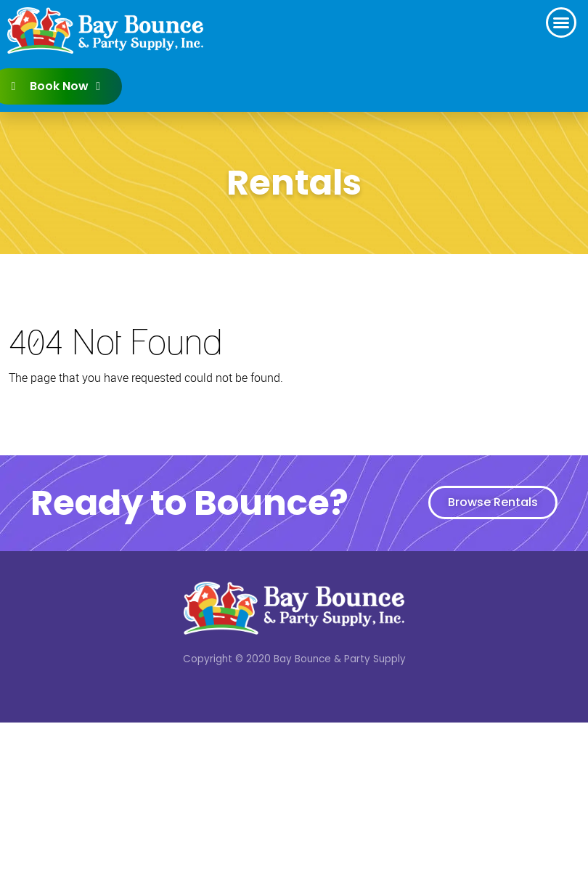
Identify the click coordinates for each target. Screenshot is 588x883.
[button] (561, 23)
